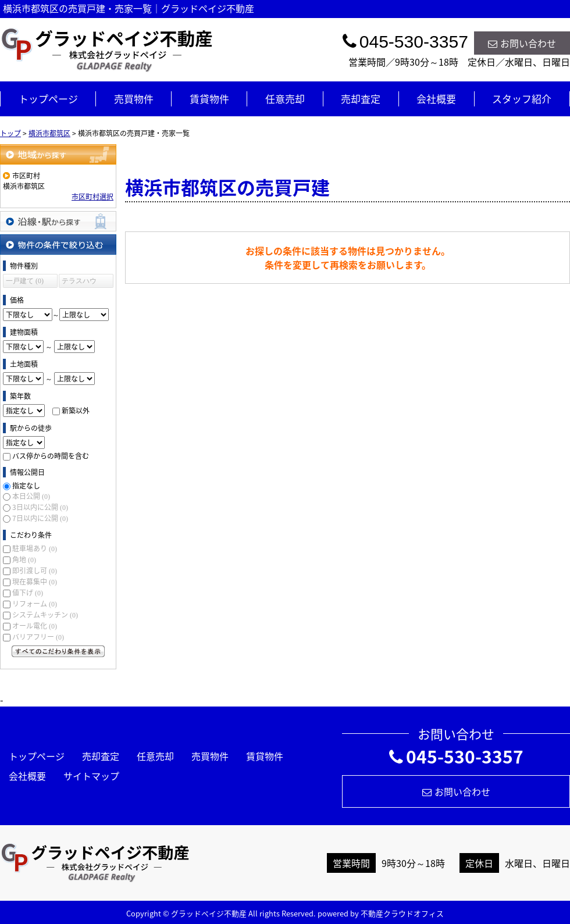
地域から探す (58, 154)
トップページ (48, 99)
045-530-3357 (456, 756)
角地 (24, 559)
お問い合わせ (522, 43)
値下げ (28, 593)
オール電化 (35, 626)
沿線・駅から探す (58, 221)
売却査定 (361, 99)
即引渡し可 (35, 570)
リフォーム (35, 604)
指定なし (26, 486)
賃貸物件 (209, 99)
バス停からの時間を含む (51, 456)
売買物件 (134, 99)
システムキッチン (45, 615)
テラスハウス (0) (79, 282)
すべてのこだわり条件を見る (58, 651)
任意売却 (285, 99)
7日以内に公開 (40, 518)
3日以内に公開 (40, 507)
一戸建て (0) (25, 281)
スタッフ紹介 (522, 99)
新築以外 (76, 411)
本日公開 (31, 496)
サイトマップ (91, 776)
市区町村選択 (92, 197)
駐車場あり (35, 548)
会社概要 (436, 99)
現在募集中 (35, 581)
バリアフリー (38, 637)
